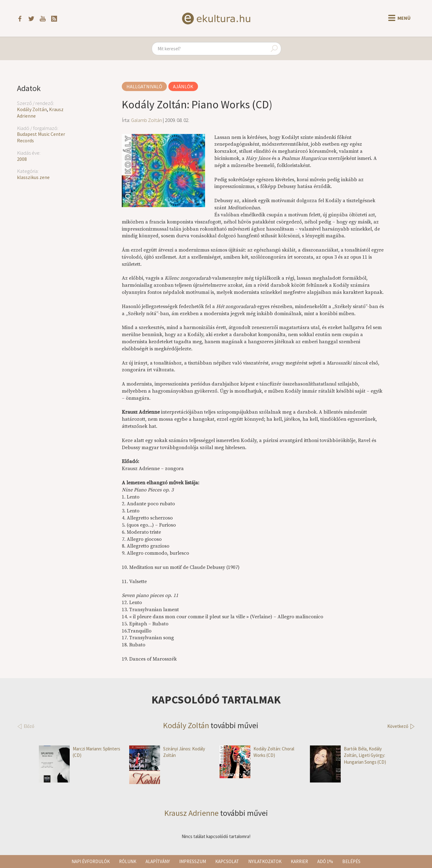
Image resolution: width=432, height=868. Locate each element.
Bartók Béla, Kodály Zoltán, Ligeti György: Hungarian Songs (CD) (348, 755)
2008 (22, 159)
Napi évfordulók (91, 861)
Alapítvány (158, 861)
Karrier (299, 861)
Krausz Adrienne (191, 813)
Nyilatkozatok (265, 861)
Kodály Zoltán (32, 109)
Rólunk (128, 861)
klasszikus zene (33, 177)
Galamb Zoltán (146, 120)
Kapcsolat (227, 861)
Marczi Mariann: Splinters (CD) (80, 752)
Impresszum (193, 861)
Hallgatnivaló (144, 86)
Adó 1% (325, 861)
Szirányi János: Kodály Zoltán (167, 752)
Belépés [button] (351, 861)
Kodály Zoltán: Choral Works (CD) (257, 752)
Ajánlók (183, 86)
